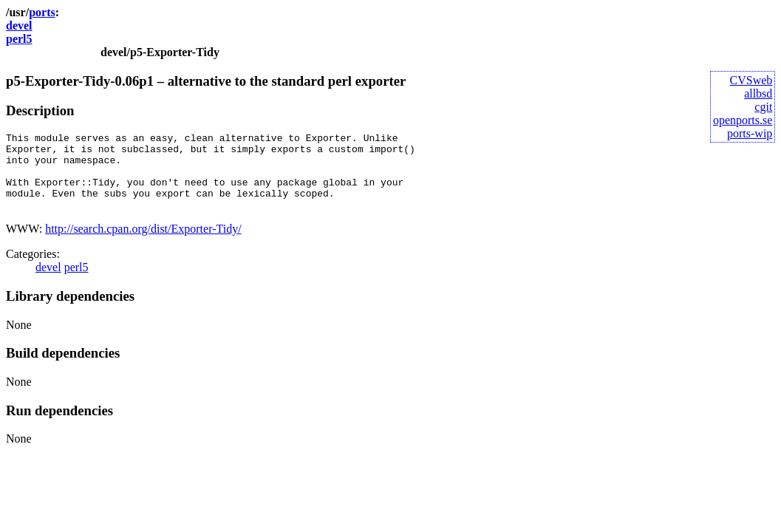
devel (19, 25)
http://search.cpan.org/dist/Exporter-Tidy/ (143, 244)
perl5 (19, 39)
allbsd (758, 93)
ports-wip (750, 133)
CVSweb (751, 80)
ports (42, 12)
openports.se (743, 120)
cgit (763, 107)
